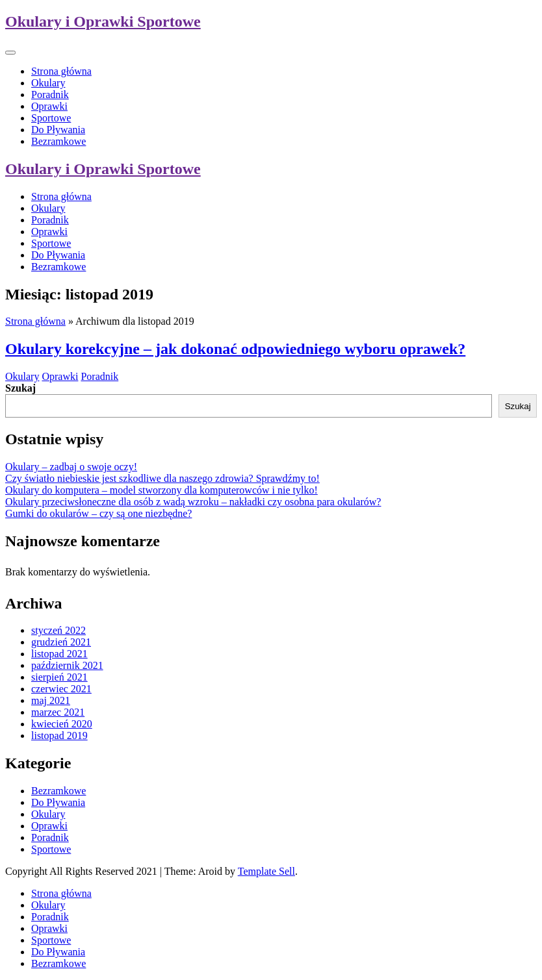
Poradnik (50, 94)
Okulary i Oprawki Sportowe (103, 21)
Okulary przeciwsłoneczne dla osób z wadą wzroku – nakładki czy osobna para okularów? (193, 502)
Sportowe (51, 118)
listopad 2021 (59, 654)
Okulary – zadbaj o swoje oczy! (71, 467)
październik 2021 (67, 665)
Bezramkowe (58, 141)
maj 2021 (51, 700)
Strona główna (61, 71)
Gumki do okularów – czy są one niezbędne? (98, 513)
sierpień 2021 (59, 677)
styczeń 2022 (58, 630)
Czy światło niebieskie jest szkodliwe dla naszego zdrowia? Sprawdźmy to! (162, 478)
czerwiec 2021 (61, 689)
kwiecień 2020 (62, 724)
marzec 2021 (58, 712)
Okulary (48, 83)
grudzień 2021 (61, 642)
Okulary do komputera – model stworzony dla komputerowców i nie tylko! (161, 490)
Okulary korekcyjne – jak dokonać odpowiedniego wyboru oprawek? (235, 349)
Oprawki (49, 106)
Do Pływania (58, 130)
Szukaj (20, 388)
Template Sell (266, 871)
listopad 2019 (59, 735)
